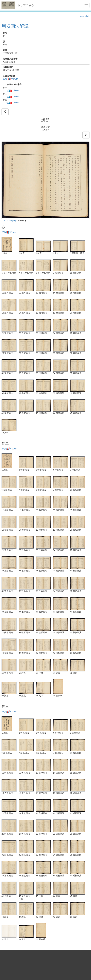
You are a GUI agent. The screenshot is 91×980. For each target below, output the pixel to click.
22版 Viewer (10, 79)
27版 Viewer (12, 90)
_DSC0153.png (9, 221)
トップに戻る (26, 5)
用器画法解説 (15, 26)
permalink (85, 16)
